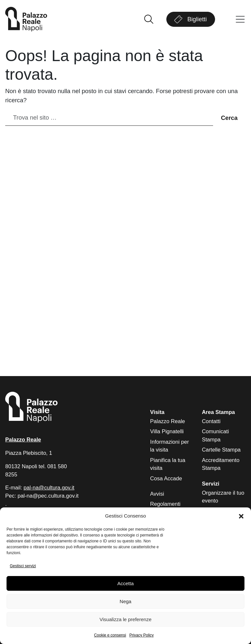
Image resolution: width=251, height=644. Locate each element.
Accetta (125, 583)
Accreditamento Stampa (221, 464)
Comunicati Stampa (216, 436)
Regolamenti (165, 504)
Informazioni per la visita (169, 446)
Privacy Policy (142, 635)
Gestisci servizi (23, 566)
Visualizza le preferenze (126, 619)
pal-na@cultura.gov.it (49, 488)
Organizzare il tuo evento (223, 497)
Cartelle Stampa (221, 450)
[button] (241, 516)
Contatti (211, 421)
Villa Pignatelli (167, 431)
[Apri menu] (240, 19)
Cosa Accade (166, 479)
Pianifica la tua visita (168, 464)
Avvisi (157, 494)
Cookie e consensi (110, 635)
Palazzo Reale (167, 421)
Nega (125, 601)
